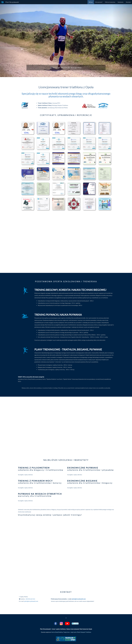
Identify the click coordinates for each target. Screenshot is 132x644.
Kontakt (128, 2)
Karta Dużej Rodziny (57, 632)
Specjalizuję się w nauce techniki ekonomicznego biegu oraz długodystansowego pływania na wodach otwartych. (66, 95)
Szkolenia (121, 2)
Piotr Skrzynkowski (10, 2)
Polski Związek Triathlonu (84, 632)
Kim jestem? (99, 2)
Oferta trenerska (110, 2)
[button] (10, 39)
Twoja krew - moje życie (70, 632)
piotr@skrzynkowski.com (31, 601)
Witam (91, 2)
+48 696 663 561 (30, 599)
